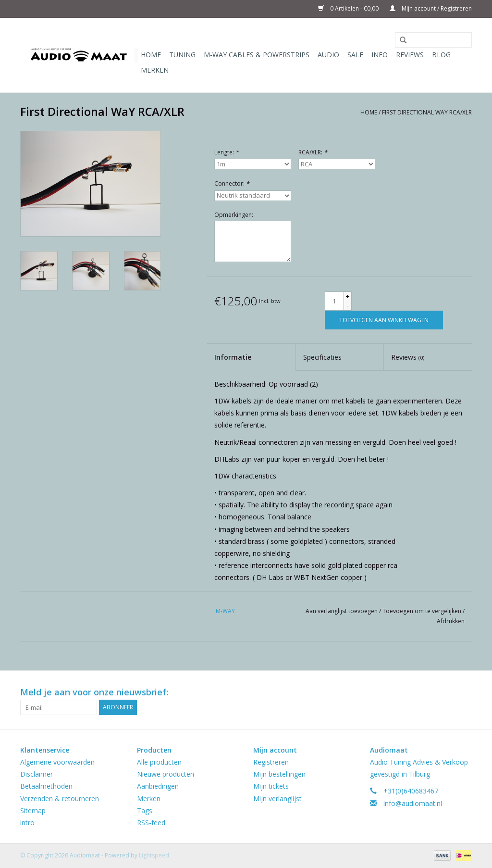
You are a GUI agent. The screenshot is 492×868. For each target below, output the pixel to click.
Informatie (233, 357)
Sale (355, 55)
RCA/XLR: (313, 152)
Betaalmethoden (46, 786)
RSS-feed (151, 823)
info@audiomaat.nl (413, 803)
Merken (155, 70)
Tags (145, 811)
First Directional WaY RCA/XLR (427, 112)
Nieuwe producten (166, 774)
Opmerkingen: (234, 215)
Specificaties (322, 357)
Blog (441, 55)
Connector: (232, 183)
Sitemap (33, 811)
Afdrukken (451, 621)
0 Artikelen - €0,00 (349, 8)
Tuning (182, 55)
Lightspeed (154, 855)
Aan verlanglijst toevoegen (342, 611)
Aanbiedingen (158, 786)
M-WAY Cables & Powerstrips (257, 55)
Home (151, 55)
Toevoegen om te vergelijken (423, 611)
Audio (328, 55)
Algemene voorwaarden (57, 762)
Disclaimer (37, 774)
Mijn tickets (271, 786)
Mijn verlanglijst (277, 799)
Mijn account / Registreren (431, 8)
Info (380, 55)
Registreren (271, 762)
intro (27, 823)
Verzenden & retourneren (60, 799)
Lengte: (227, 152)
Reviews (410, 55)
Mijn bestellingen (279, 774)
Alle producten (159, 762)
